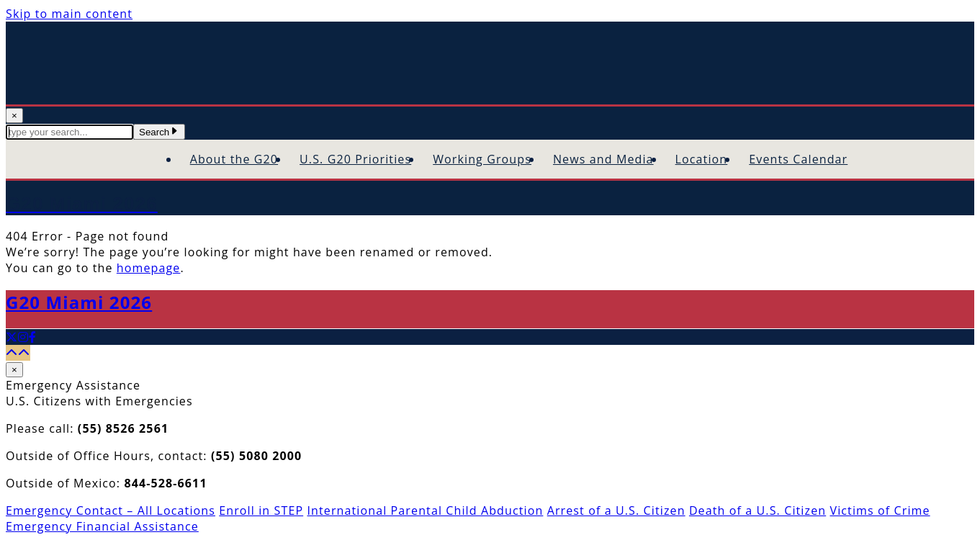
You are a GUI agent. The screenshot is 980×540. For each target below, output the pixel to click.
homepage (149, 268)
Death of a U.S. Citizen (758, 510)
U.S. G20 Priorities (355, 159)
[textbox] (69, 132)
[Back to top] (18, 353)
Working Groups (482, 159)
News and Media (603, 159)
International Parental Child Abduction (425, 510)
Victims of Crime (880, 510)
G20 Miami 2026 (79, 302)
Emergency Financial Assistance (102, 526)
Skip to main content (69, 14)
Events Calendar (798, 159)
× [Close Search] (14, 116)
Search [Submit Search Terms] (159, 132)
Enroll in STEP (261, 510)
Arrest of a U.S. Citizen (616, 510)
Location (702, 159)
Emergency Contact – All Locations (111, 510)
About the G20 (234, 159)
